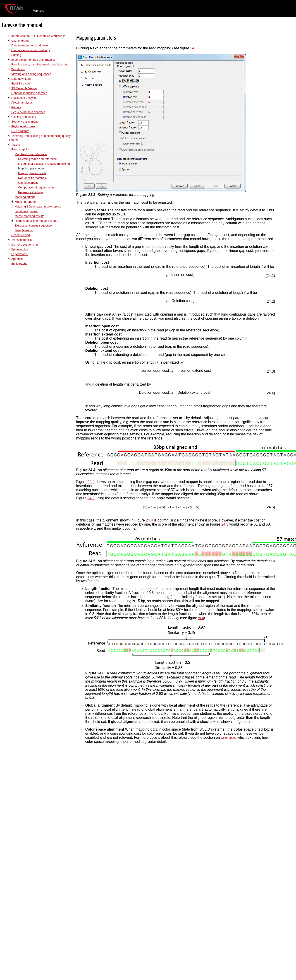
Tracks (16, 145)
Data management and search (31, 45)
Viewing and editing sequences (31, 74)
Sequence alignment (25, 122)
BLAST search (21, 83)
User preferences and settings (31, 50)
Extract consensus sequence (33, 226)
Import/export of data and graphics (33, 60)
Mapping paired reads (32, 173)
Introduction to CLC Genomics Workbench (38, 36)
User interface (20, 41)
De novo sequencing (25, 245)
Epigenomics (20, 249)
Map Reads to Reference (31, 154)
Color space (229, 738)
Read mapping (21, 149)
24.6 (201, 618)
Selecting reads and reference (37, 159)
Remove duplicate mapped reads (36, 221)
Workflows (18, 69)
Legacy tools (19, 254)
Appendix (17, 259)
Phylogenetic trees (23, 126)
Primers (16, 107)
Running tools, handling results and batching (40, 64)
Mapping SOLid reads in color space (38, 206)
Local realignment (26, 211)
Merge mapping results (29, 216)
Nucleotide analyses (24, 98)
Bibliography (19, 264)
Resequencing (21, 235)
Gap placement (28, 183)
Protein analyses (22, 103)
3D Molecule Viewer (24, 88)
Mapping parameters (31, 168)
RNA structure (20, 131)
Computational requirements (36, 187)
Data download (21, 79)
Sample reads (24, 230)
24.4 (91, 482)
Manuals (38, 11)
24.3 (194, 48)
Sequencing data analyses (28, 112)
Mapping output (25, 197)
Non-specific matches (32, 178)
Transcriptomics (21, 240)
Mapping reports (25, 202)
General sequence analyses (29, 93)
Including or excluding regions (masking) (44, 164)
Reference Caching (31, 192)
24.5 (91, 498)
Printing (16, 55)
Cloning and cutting (24, 117)
